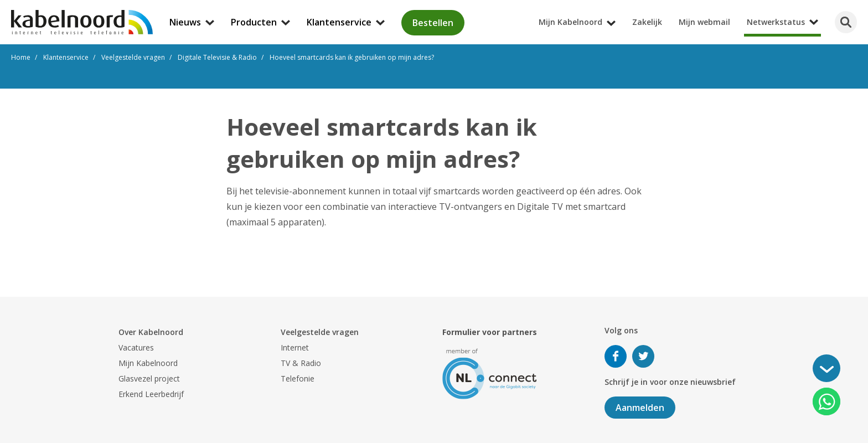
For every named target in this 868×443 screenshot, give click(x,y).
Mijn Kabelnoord (148, 363)
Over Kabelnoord (151, 332)
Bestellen (433, 23)
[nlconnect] (490, 373)
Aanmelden (640, 408)
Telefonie (298, 378)
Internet (295, 347)
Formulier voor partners (490, 332)
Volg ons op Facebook (616, 356)
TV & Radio (301, 363)
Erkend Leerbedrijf (151, 394)
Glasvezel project (149, 378)
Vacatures (136, 347)
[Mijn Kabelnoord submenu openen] (865, 8)
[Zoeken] (846, 22)
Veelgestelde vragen (320, 332)
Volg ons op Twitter (643, 356)
